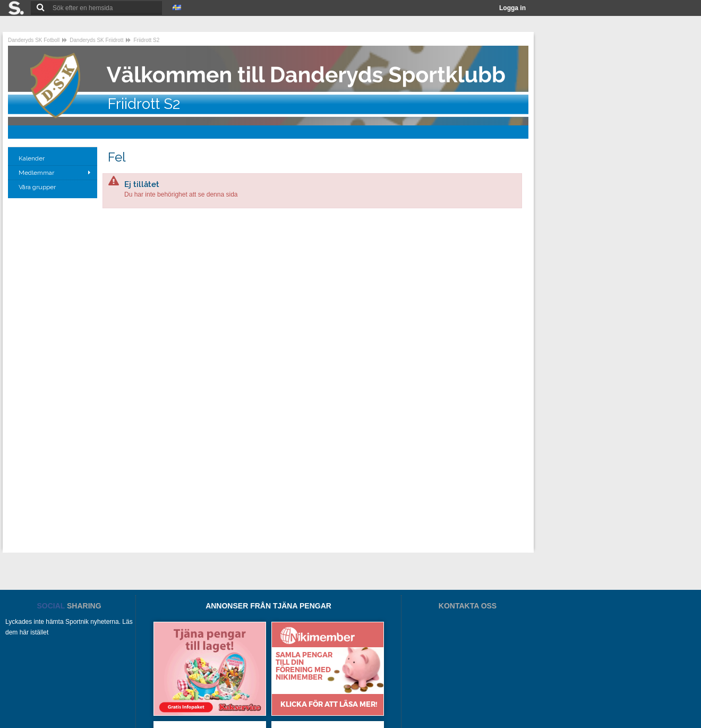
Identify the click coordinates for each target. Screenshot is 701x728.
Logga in (512, 8)
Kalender (32, 158)
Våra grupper (38, 187)
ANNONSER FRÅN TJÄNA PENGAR (268, 606)
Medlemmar (36, 173)
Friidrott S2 (146, 40)
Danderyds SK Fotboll (34, 40)
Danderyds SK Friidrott (96, 40)
